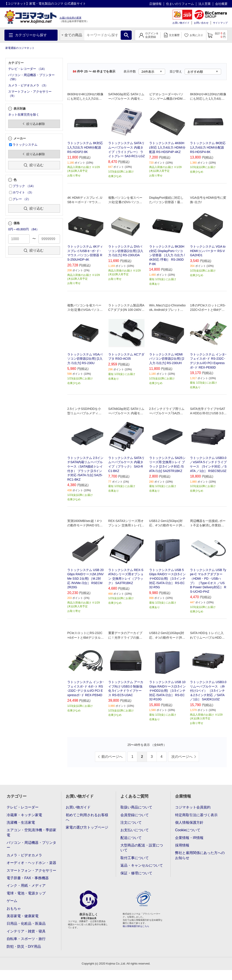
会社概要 (221, 4)
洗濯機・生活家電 (21, 822)
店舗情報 (155, 4)
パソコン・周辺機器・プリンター (31, 845)
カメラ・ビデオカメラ (24, 855)
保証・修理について (136, 873)
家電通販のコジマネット (20, 48)
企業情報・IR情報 (189, 838)
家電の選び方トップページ (87, 827)
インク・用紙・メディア (26, 885)
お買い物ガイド (181, 23)
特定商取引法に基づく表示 (196, 815)
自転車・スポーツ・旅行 (26, 939)
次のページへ (182, 757)
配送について (131, 838)
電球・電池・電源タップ (26, 893)
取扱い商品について (136, 807)
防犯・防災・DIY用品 (24, 947)
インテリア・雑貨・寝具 (26, 931)
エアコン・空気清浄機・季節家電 (31, 832)
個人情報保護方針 (189, 822)
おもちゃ (14, 908)
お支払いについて (135, 830)
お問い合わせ (201, 23)
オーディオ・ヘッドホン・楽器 (31, 863)
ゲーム (12, 901)
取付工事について (135, 858)
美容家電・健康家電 (23, 916)
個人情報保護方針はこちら (136, 926)
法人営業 (205, 4)
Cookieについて (188, 830)
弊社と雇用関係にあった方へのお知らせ (200, 855)
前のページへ (112, 757)
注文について (131, 822)
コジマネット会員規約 (193, 807)
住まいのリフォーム (180, 4)
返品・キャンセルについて (142, 865)
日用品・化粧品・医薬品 (26, 924)
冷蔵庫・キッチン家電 (24, 815)
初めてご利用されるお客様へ (87, 817)
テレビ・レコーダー (23, 807)
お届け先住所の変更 (71, 18)
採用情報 (182, 845)
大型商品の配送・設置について (142, 848)
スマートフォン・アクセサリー (31, 870)
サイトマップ (220, 23)
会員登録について (135, 815)
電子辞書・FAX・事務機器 (28, 878)
